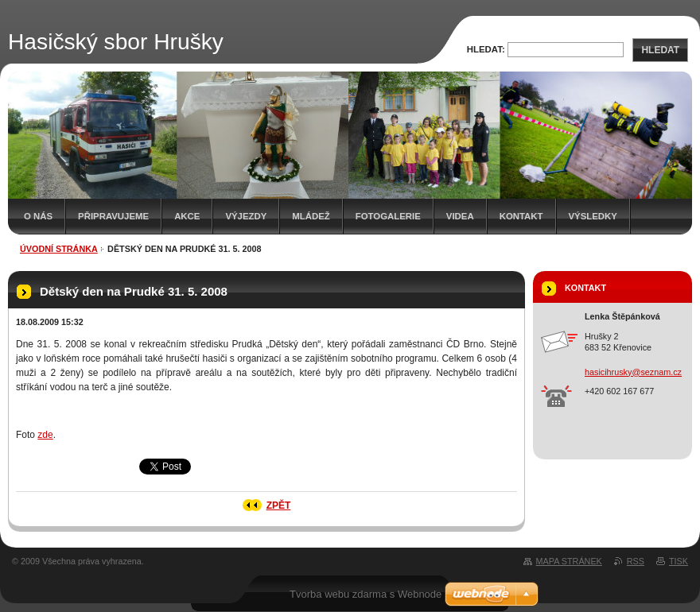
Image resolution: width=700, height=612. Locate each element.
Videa (460, 216)
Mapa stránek (569, 561)
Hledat (660, 50)
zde (45, 435)
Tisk (679, 561)
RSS (636, 561)
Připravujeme (113, 216)
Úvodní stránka (59, 249)
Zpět (279, 505)
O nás (38, 216)
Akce (187, 216)
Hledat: (486, 49)
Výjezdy (246, 216)
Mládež (311, 216)
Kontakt (521, 216)
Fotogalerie (388, 216)
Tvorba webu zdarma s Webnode (366, 594)
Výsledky (593, 216)
